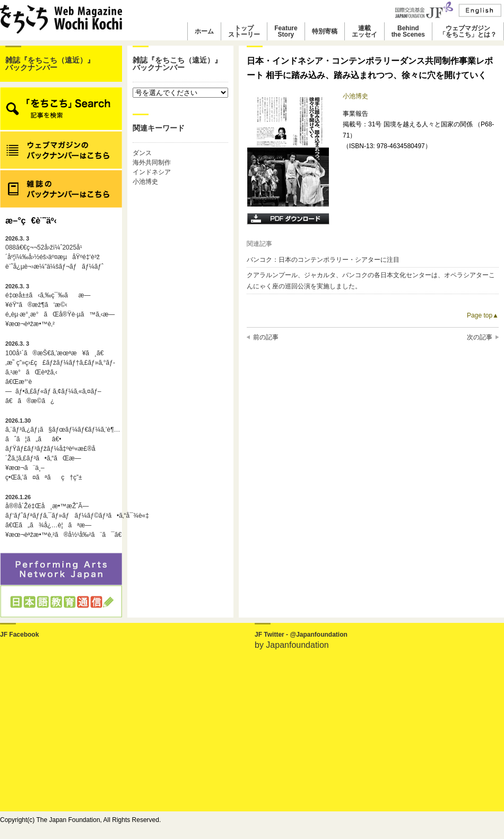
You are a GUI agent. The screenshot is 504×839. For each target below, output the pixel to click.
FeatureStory (286, 31)
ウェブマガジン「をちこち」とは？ (468, 31)
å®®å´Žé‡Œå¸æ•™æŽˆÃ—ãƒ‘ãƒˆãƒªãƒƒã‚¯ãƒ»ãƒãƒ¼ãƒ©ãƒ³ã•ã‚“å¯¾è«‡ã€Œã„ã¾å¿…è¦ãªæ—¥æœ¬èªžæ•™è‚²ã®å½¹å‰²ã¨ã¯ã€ (61, 516)
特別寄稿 (325, 31)
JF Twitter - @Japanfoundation (301, 635)
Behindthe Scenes (408, 31)
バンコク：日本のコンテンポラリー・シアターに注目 (323, 260)
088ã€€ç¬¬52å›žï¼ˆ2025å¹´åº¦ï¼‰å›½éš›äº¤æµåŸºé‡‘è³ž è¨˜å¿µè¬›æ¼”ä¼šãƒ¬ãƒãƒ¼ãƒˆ (54, 253)
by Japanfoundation (292, 645)
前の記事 (266, 337)
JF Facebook (19, 635)
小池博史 (145, 182)
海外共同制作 (152, 162)
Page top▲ (483, 315)
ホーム (204, 31)
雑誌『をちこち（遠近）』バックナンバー (50, 64)
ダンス (142, 153)
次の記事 (480, 337)
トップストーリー (244, 31)
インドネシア (152, 172)
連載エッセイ (364, 31)
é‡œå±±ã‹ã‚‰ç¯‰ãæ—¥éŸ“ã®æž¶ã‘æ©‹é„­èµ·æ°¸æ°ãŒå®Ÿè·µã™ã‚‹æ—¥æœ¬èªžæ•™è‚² (60, 305)
